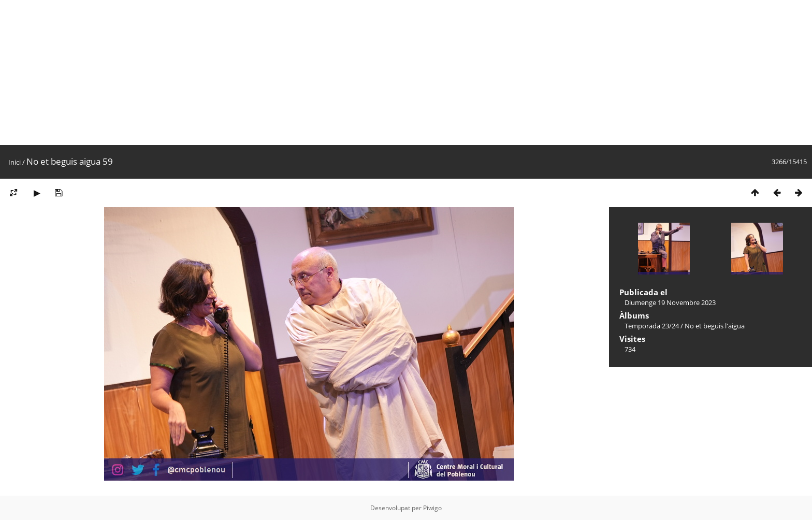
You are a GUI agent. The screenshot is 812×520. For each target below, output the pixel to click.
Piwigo (432, 508)
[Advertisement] (311, 73)
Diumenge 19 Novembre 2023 (670, 302)
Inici (15, 162)
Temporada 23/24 (652, 326)
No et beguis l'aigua (715, 326)
